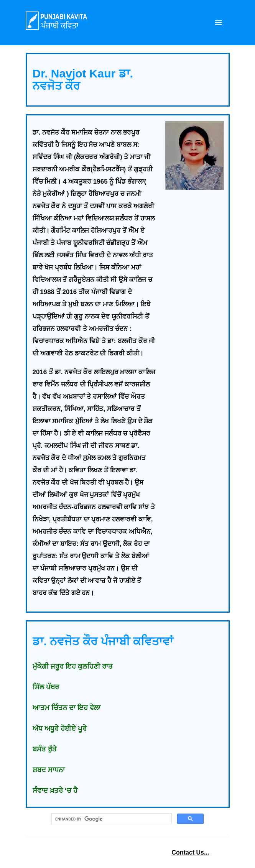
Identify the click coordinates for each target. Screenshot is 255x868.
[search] (111, 819)
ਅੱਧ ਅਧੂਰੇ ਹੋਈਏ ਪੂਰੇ (60, 728)
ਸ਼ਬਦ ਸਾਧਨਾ (49, 770)
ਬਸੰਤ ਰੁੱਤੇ (45, 749)
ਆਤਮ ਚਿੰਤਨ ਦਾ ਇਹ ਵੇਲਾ (67, 708)
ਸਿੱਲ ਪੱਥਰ (46, 687)
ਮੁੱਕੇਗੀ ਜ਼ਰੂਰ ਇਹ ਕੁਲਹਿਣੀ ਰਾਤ (73, 666)
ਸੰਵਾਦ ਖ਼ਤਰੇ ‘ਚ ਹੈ (55, 791)
